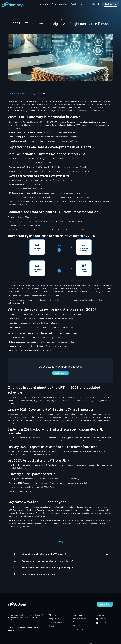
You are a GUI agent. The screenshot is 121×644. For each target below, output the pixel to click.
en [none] (98, 4)
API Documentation (60, 4)
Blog (81, 4)
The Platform (43, 4)
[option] (94, 4)
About (73, 4)
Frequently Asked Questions (79, 620)
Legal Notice (77, 626)
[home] (13, 4)
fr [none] (94, 4)
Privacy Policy (78, 629)
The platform (54, 619)
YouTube (103, 623)
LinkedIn (103, 619)
